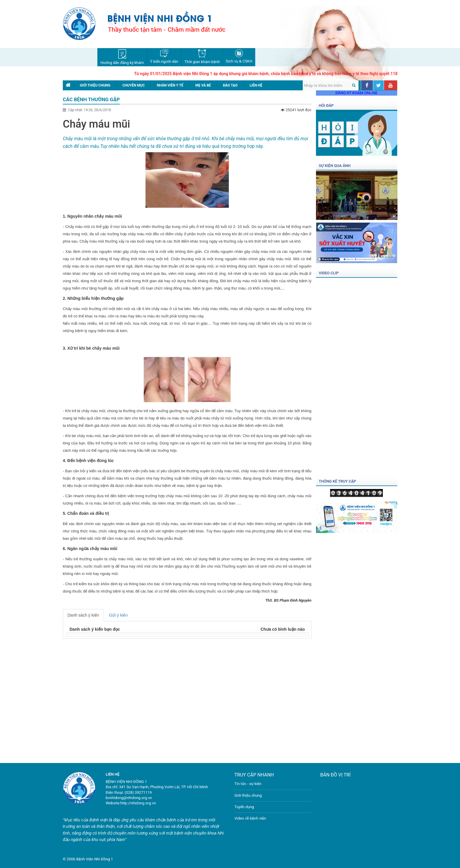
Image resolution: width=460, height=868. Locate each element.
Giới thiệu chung (95, 85)
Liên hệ (256, 85)
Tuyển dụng (244, 807)
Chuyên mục (133, 85)
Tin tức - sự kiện (248, 784)
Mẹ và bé (203, 85)
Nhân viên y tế (170, 85)
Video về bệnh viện (250, 818)
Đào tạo (230, 85)
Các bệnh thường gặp (91, 99)
